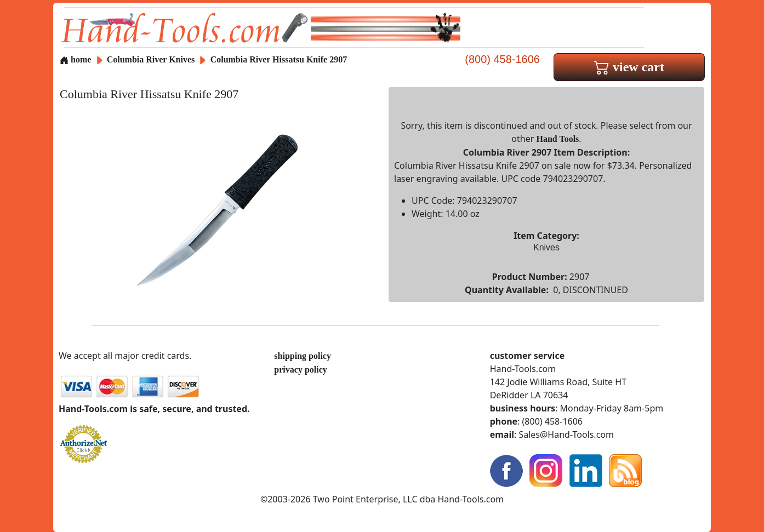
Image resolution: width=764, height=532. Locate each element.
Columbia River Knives (151, 59)
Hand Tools (558, 139)
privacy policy (300, 370)
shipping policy (303, 356)
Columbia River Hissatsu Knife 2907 (279, 59)
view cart (629, 67)
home (75, 59)
